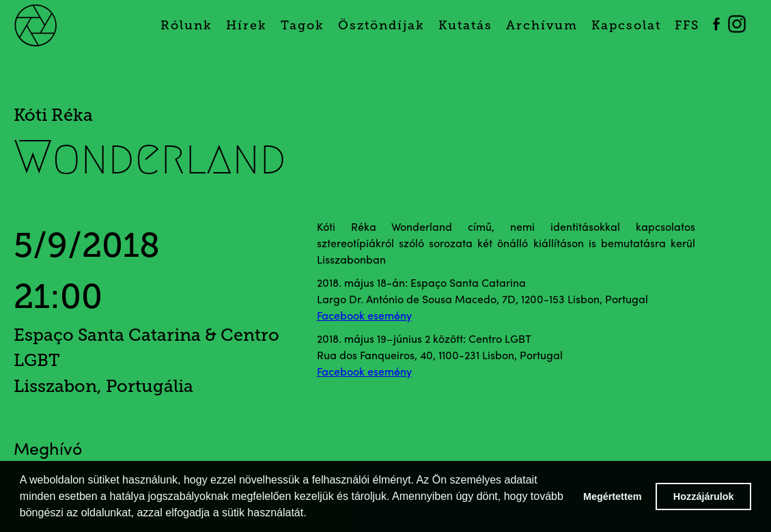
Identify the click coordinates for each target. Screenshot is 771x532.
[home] (52, 24)
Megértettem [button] (613, 496)
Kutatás (465, 25)
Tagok (303, 25)
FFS (687, 25)
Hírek (247, 25)
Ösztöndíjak (381, 25)
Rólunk (186, 25)
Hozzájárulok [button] (704, 496)
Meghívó (48, 450)
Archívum (542, 25)
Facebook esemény (364, 317)
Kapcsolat (626, 25)
